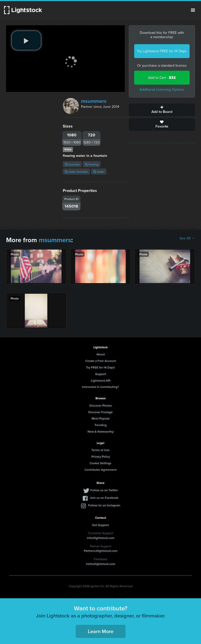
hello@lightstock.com (101, 564)
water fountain (76, 172)
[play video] (26, 40)
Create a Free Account (101, 361)
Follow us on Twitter (104, 490)
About (101, 354)
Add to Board (162, 110)
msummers (94, 101)
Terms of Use (100, 450)
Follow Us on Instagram (104, 505)
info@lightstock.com (101, 538)
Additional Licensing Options (162, 90)
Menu (193, 10)
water (99, 172)
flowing (92, 164)
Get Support (100, 525)
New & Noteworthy (101, 431)
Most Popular (101, 418)
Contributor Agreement (100, 470)
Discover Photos (101, 405)
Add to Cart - (162, 78)
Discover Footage (100, 412)
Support (101, 374)
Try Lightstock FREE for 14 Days (162, 51)
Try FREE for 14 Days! (100, 367)
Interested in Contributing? (100, 387)
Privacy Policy (101, 456)
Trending (100, 425)
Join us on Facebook (104, 498)
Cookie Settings (100, 463)
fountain (72, 164)
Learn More (101, 631)
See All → (187, 238)
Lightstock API (101, 380)
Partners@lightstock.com (101, 551)
